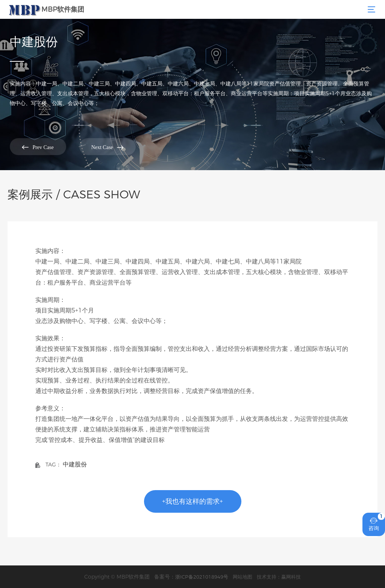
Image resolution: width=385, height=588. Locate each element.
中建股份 (75, 464)
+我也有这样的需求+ (192, 501)
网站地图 (243, 577)
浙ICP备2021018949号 (202, 577)
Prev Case (38, 147)
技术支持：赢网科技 (279, 577)
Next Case (108, 147)
